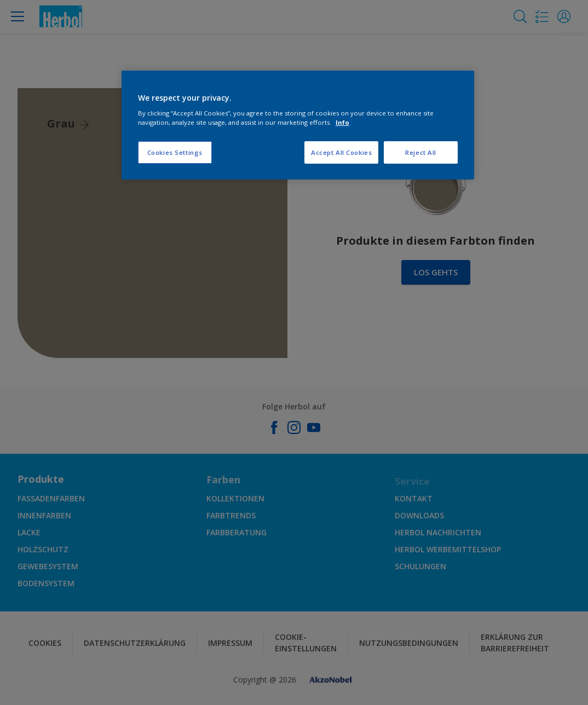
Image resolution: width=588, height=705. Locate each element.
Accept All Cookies (341, 152)
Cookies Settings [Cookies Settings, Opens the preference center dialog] (175, 152)
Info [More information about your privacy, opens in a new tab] (342, 122)
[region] (298, 125)
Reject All (421, 152)
